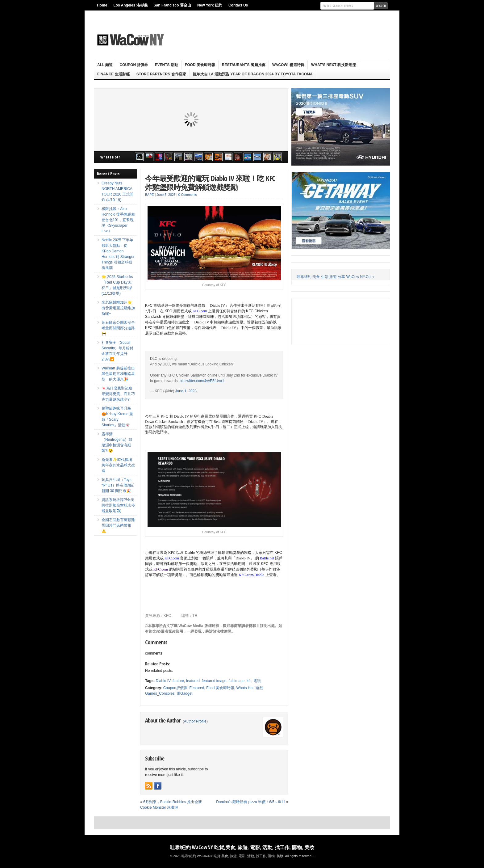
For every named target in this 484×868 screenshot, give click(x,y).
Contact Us (238, 5)
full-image (236, 681)
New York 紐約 (210, 5)
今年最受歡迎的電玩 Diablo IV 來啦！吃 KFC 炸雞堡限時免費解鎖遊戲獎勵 (210, 183)
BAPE (149, 195)
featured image (214, 681)
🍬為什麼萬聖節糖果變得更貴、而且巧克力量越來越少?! (118, 394)
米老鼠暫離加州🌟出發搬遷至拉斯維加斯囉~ (118, 308)
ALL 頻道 (105, 65)
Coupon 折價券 (134, 65)
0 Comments (188, 195)
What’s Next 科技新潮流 (334, 65)
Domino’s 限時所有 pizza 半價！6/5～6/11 (251, 802)
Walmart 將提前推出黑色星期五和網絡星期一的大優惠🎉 (118, 374)
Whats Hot (245, 688)
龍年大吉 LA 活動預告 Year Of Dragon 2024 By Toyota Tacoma (253, 74)
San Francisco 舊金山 (172, 5)
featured (193, 681)
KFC (167, 616)
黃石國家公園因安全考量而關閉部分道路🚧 (118, 328)
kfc (249, 681)
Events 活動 (166, 65)
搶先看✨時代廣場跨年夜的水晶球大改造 (118, 465)
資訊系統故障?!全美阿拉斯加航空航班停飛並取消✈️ (118, 505)
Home (102, 5)
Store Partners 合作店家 (161, 74)
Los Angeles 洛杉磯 (130, 5)
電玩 (257, 681)
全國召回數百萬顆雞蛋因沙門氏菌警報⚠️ (118, 525)
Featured (197, 688)
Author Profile (195, 721)
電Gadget (184, 693)
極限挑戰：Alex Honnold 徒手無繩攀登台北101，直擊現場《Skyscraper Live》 (118, 220)
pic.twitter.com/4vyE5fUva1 (202, 381)
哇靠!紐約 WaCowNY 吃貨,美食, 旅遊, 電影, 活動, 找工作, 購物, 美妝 (242, 847)
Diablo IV (163, 681)
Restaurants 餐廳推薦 (244, 65)
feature (178, 681)
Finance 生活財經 (113, 74)
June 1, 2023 (186, 391)
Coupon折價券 (175, 688)
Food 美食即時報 (200, 65)
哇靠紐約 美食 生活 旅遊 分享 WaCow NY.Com (335, 277)
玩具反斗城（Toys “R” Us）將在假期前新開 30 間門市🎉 (118, 485)
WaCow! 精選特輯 (288, 65)
